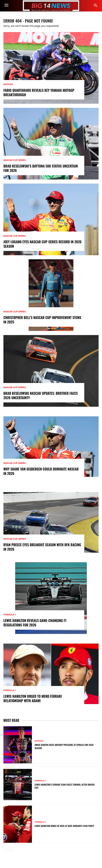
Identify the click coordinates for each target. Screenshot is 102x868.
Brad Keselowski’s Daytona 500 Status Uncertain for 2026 (41, 168)
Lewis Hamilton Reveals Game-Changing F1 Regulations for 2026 (35, 623)
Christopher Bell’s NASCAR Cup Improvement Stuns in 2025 (42, 320)
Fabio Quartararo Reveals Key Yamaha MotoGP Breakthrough (39, 92)
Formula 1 (10, 615)
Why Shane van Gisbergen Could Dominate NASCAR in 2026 (41, 471)
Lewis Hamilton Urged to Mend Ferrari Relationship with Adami (33, 698)
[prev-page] (6, 849)
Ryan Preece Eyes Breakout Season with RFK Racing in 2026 (42, 547)
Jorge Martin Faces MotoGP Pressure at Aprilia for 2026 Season (64, 746)
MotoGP (8, 84)
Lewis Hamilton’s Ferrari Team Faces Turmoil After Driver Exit (64, 786)
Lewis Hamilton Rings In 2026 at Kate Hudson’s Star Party (64, 826)
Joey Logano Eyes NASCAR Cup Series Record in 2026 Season (42, 244)
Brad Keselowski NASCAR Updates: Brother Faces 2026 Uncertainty (41, 395)
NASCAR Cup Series (15, 160)
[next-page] (11, 849)
